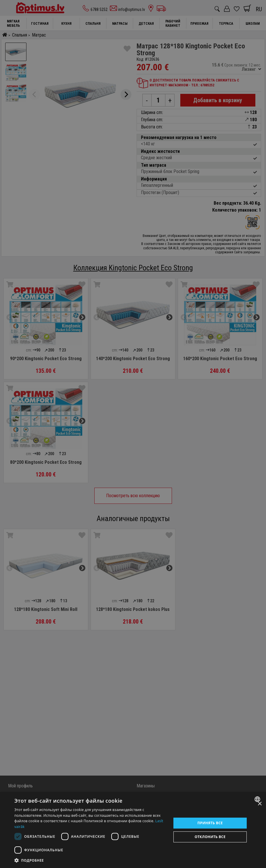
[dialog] (133, 830)
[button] (91, 860)
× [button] (260, 804)
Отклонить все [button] (210, 837)
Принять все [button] (210, 823)
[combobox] (258, 799)
